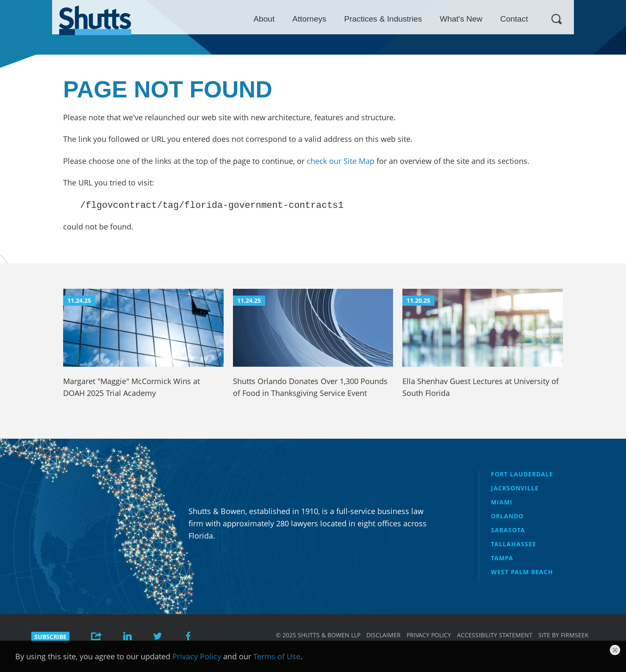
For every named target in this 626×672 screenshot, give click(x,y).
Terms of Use (277, 656)
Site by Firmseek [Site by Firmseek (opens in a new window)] (564, 635)
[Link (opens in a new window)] (127, 637)
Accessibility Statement (495, 635)
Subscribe (50, 637)
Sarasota (508, 530)
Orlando (507, 516)
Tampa (502, 558)
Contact (566, 19)
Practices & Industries (435, 19)
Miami (502, 502)
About (316, 19)
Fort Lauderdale (522, 474)
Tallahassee (514, 544)
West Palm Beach (522, 572)
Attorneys (361, 19)
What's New (513, 19)
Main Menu (307, 4)
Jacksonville (515, 488)
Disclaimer (384, 635)
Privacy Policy (429, 635)
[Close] (615, 650)
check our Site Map (341, 161)
